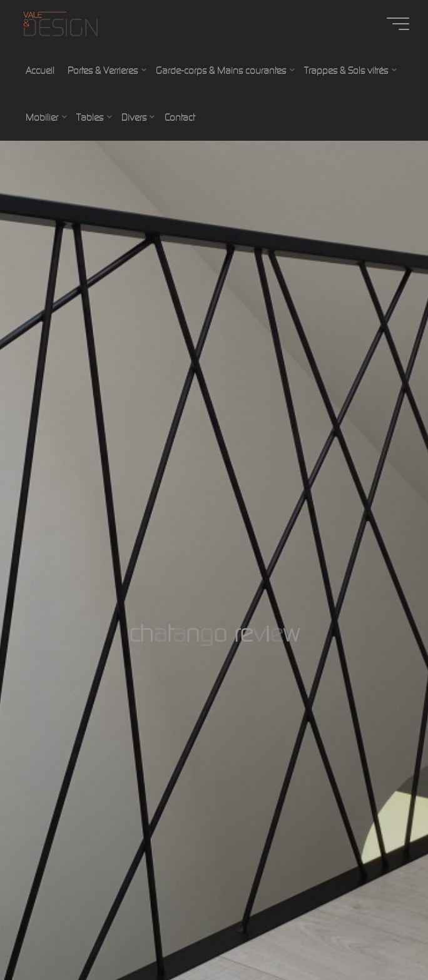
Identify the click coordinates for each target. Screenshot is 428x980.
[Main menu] (398, 24)
